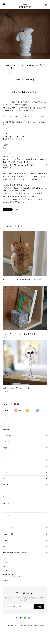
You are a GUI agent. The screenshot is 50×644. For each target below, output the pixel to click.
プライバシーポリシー (13, 625)
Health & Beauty (9, 454)
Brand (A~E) (8, 528)
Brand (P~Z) (8, 540)
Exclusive (6, 516)
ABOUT (6, 567)
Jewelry (6, 479)
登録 (39, 607)
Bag (4, 466)
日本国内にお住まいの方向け (25, 92)
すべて (8, 411)
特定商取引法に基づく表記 (29, 625)
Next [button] (47, 34)
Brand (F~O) (8, 534)
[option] (25, 34)
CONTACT (7, 581)
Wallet (5, 485)
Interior (6, 429)
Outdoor (6, 503)
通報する (19, 210)
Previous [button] (3, 34)
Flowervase (7, 441)
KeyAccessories (9, 491)
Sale (4, 522)
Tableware (7, 435)
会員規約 (41, 625)
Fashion (6, 460)
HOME (5, 562)
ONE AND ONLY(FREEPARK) (15, 553)
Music (5, 497)
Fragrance (7, 448)
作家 (4, 546)
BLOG (5, 571)
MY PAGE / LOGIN (12, 577)
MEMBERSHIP (9, 575)
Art (4, 509)
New (4, 423)
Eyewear (6, 472)
